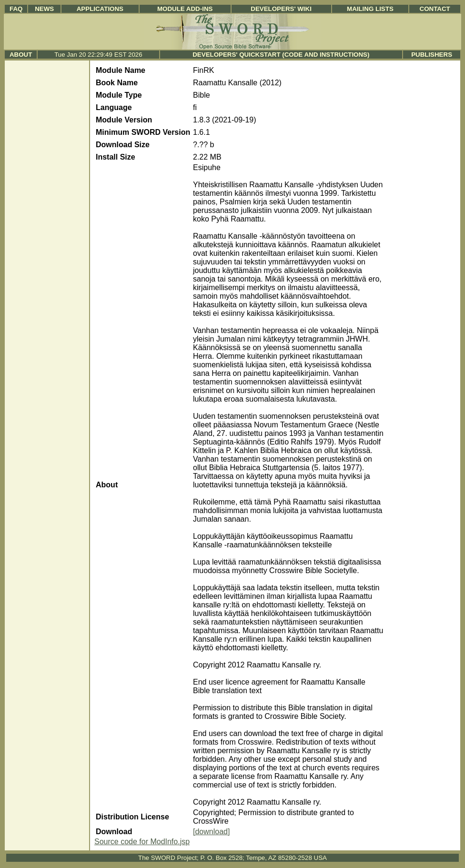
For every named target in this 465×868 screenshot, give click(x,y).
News (44, 9)
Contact (435, 9)
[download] (211, 832)
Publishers (432, 55)
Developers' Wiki (281, 9)
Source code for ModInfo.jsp (142, 842)
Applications (100, 9)
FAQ (16, 9)
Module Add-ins (185, 9)
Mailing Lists (370, 9)
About (21, 55)
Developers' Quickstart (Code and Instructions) (281, 55)
